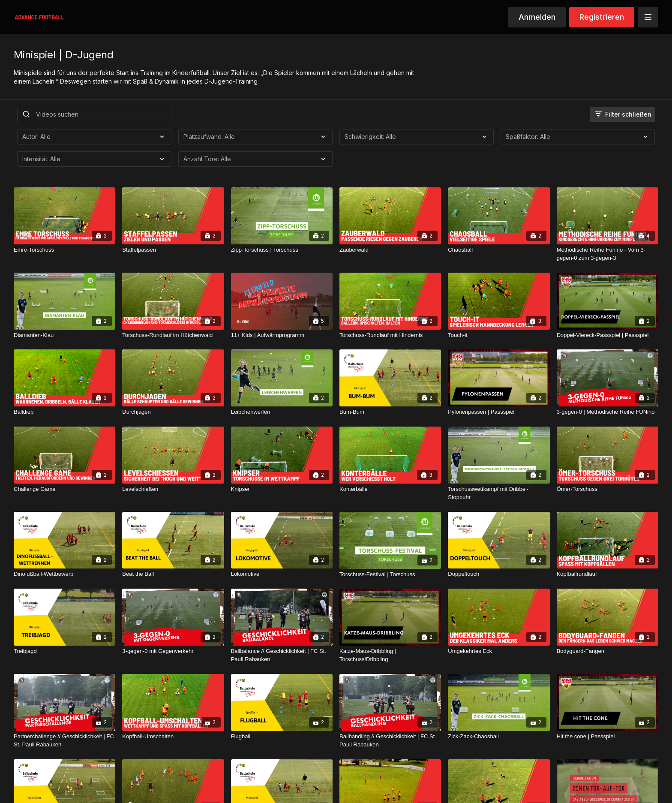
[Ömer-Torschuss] (607, 489)
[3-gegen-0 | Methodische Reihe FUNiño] (607, 412)
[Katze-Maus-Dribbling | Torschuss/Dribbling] (390, 655)
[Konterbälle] (390, 489)
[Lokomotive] (282, 574)
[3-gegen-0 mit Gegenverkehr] (173, 651)
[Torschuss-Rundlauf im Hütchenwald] (173, 335)
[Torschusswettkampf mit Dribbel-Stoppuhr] (499, 493)
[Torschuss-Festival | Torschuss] (390, 574)
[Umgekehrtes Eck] (499, 651)
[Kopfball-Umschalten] (173, 737)
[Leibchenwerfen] (282, 412)
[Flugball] (282, 737)
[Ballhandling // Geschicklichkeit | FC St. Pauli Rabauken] (390, 741)
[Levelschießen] (173, 489)
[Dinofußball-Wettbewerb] (64, 574)
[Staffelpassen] (173, 250)
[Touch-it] (499, 335)
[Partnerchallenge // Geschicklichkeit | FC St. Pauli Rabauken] (64, 741)
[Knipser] (282, 489)
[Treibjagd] (64, 651)
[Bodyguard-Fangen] (607, 651)
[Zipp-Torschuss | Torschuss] (282, 250)
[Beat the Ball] (173, 574)
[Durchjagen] (173, 412)
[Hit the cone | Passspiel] (607, 737)
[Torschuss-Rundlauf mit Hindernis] (390, 335)
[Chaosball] (499, 250)
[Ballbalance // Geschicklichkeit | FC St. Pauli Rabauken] (282, 655)
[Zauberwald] (390, 250)
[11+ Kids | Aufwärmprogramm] (282, 335)
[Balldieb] (64, 412)
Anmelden (537, 17)
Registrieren (602, 17)
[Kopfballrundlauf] (607, 574)
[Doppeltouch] (499, 574)
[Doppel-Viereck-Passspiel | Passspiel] (607, 335)
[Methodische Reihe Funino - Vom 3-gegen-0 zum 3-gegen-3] (607, 254)
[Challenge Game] (64, 489)
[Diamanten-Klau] (64, 335)
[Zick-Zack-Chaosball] (499, 737)
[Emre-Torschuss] (64, 250)
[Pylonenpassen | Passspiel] (499, 412)
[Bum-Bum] (390, 412)
